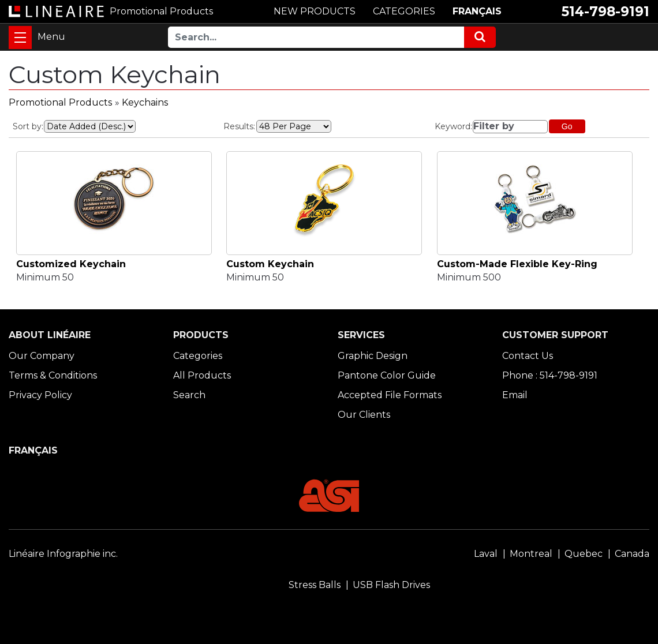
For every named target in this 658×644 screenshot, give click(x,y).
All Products (202, 375)
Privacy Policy (40, 395)
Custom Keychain (270, 264)
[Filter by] (510, 127)
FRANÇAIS (477, 11)
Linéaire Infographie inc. (63, 554)
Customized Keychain (71, 264)
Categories (198, 356)
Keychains (145, 102)
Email (515, 395)
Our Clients (364, 415)
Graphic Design (373, 356)
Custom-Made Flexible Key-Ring (517, 264)
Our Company (42, 356)
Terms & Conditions (53, 375)
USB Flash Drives (391, 585)
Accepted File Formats (390, 395)
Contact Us (528, 356)
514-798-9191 (605, 12)
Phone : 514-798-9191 (550, 375)
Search (189, 395)
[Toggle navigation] (20, 38)
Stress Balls (315, 585)
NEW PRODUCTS (315, 11)
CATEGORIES (404, 11)
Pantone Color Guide (387, 375)
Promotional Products (60, 102)
